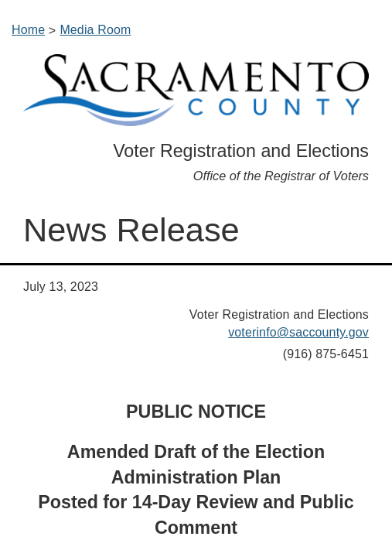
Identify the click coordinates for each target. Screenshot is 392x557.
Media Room (95, 30)
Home (28, 30)
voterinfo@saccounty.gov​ (298, 332)
